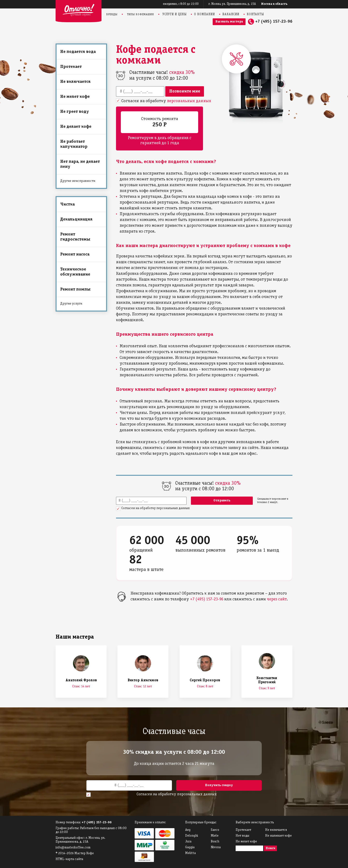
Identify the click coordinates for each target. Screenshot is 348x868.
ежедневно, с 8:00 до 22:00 (181, 4)
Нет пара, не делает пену (80, 164)
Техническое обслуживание (75, 272)
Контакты (255, 14)
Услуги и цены (174, 14)
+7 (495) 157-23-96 (274, 22)
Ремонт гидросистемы (75, 237)
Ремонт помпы (75, 289)
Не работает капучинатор (74, 144)
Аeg (188, 830)
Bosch (215, 842)
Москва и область (274, 4)
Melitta (190, 853)
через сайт (277, 599)
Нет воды (242, 836)
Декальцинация (76, 219)
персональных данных (189, 101)
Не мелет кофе (75, 97)
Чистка (67, 204)
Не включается (75, 82)
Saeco (215, 830)
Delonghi (192, 836)
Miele (215, 836)
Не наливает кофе (278, 836)
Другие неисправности (78, 181)
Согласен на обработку (166, 101)
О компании (204, 14)
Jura (188, 842)
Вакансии (231, 14)
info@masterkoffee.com (73, 848)
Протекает (71, 67)
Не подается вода (78, 52)
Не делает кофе (76, 127)
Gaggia (190, 847)
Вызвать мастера (229, 22)
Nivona (216, 847)
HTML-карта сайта (69, 859)
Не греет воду (75, 112)
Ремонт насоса (75, 254)
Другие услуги (71, 304)
